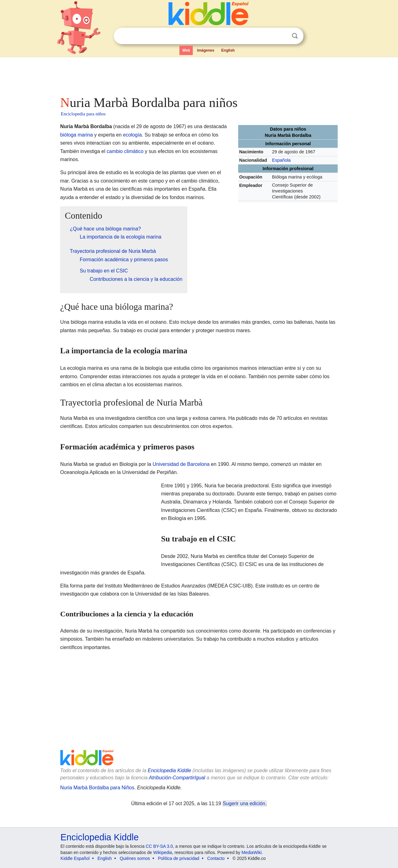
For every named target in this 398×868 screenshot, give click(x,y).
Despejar (282, 36)
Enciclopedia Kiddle (169, 771)
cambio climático (125, 151)
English (228, 50)
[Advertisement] (199, 75)
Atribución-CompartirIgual (177, 778)
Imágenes (206, 50)
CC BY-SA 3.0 (159, 846)
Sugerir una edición (244, 803)
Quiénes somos (135, 858)
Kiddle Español (75, 858)
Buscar (295, 36)
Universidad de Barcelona (181, 464)
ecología (133, 135)
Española (281, 160)
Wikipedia (163, 852)
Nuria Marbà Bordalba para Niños (97, 788)
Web (186, 50)
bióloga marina (77, 135)
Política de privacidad (179, 858)
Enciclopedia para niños (83, 114)
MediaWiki (252, 852)
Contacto (216, 858)
